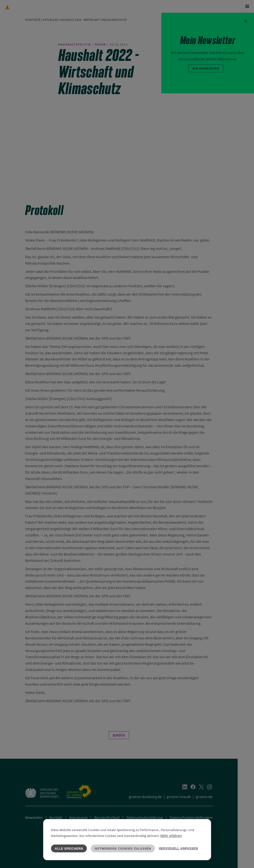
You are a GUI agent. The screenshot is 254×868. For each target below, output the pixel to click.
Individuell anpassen (178, 848)
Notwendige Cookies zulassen (123, 849)
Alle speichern (69, 849)
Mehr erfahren (171, 836)
